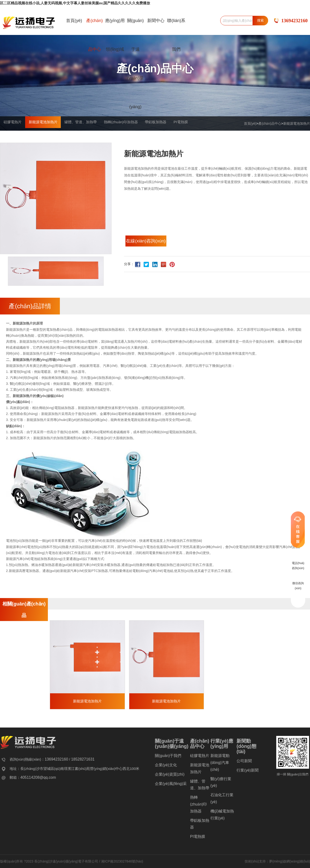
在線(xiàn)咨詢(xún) (153, 244)
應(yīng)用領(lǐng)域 (115, 35)
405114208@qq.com (38, 779)
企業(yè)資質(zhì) (170, 776)
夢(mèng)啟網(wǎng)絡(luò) (290, 863)
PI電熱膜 (243, 137)
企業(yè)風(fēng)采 (171, 786)
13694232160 (294, 20)
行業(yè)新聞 (248, 772)
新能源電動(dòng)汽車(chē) (220, 764)
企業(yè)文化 (166, 767)
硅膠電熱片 (18, 137)
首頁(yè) (74, 20)
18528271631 (83, 761)
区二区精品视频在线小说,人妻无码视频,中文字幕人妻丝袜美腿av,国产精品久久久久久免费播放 (70, 3)
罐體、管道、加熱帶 (109, 137)
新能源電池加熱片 (297, 123)
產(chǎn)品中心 (94, 35)
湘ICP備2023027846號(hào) (122, 863)
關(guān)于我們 (168, 758)
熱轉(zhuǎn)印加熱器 (161, 137)
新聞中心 (156, 20)
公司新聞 (244, 763)
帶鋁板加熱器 (207, 137)
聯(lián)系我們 (176, 35)
